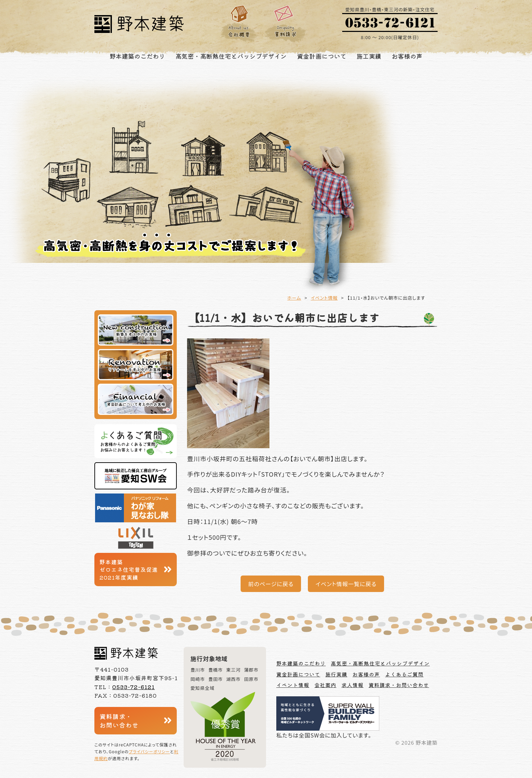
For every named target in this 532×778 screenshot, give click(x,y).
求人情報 (352, 685)
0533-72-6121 (134, 687)
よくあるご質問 (404, 674)
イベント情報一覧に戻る (346, 584)
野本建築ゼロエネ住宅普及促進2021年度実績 (129, 570)
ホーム (294, 298)
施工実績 (369, 56)
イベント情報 (324, 298)
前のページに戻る (271, 584)
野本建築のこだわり (137, 56)
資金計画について (322, 56)
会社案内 (325, 685)
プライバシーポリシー (149, 751)
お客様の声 (407, 56)
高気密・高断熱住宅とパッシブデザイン (231, 56)
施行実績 (336, 674)
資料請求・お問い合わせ (119, 721)
